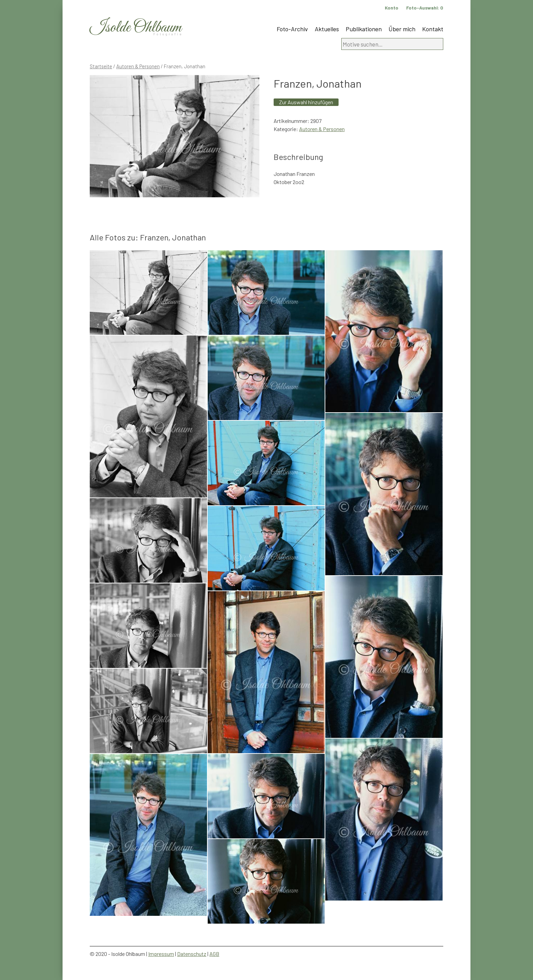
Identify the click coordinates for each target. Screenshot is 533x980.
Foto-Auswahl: (425, 8)
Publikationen (364, 29)
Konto (392, 8)
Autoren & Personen (138, 66)
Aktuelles (327, 29)
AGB (214, 954)
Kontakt (433, 29)
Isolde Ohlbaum (136, 28)
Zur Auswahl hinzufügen (306, 102)
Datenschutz (192, 954)
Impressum (161, 954)
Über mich (402, 29)
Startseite (101, 66)
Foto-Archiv (292, 29)
